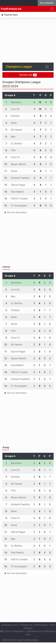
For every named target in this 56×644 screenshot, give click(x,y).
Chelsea (15, 116)
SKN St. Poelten (19, 199)
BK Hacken (17, 130)
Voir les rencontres (15, 212)
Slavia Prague (18, 185)
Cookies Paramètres (13, 631)
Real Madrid (17, 192)
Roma (14, 171)
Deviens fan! (28, 75)
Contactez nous (9, 625)
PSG (13, 150)
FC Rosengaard (19, 206)
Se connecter (47, 3)
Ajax (13, 137)
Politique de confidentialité (34, 625)
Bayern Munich (19, 164)
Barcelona (16, 102)
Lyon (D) (15, 109)
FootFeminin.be (11, 9)
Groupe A (10, 95)
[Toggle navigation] (47, 67)
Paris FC (15, 157)
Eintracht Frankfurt (20, 178)
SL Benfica (17, 144)
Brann (14, 123)
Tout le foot (9, 15)
